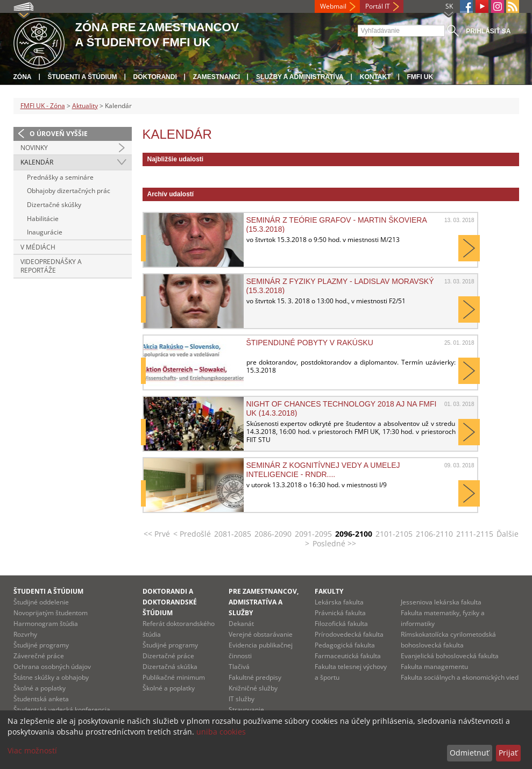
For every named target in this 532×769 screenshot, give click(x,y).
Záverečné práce (39, 656)
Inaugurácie (45, 232)
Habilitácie (43, 219)
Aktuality (85, 106)
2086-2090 (273, 534)
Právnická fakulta (340, 613)
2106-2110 (434, 534)
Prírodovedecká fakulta (349, 634)
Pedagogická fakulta (345, 645)
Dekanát (241, 624)
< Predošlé (192, 534)
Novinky (34, 148)
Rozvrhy (25, 634)
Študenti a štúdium (83, 77)
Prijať (508, 753)
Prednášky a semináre (60, 177)
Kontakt (375, 77)
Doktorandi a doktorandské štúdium (170, 602)
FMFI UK (420, 77)
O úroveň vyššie (59, 134)
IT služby (242, 699)
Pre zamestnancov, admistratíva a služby (264, 602)
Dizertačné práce (168, 656)
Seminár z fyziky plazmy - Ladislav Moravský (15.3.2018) (340, 286)
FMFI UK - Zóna (43, 106)
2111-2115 (475, 534)
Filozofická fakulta (341, 624)
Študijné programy (41, 645)
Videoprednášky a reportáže (51, 266)
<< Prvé (157, 534)
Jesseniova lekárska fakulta (441, 602)
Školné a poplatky (40, 688)
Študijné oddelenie (41, 602)
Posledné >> (334, 543)
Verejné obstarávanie (261, 634)
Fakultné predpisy (255, 677)
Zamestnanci (217, 77)
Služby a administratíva (300, 77)
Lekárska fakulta (339, 602)
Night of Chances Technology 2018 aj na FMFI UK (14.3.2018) (342, 408)
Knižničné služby (253, 688)
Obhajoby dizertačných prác (69, 191)
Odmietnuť (469, 753)
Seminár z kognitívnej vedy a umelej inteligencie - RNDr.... (323, 469)
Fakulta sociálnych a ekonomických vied (460, 677)
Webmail (333, 6)
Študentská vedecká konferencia (62, 710)
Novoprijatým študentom (51, 613)
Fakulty (329, 591)
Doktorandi (155, 77)
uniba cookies (221, 732)
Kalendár (37, 162)
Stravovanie (246, 710)
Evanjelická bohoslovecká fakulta (450, 656)
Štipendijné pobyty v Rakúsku (310, 343)
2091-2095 (313, 534)
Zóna (23, 77)
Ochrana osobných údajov (52, 667)
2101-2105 (394, 534)
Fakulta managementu (434, 667)
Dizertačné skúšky (54, 205)
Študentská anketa (41, 699)
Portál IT (378, 6)
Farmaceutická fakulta (348, 656)
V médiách (38, 247)
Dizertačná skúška (170, 667)
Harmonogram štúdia (46, 624)
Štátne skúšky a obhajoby (51, 677)
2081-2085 (233, 534)
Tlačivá (239, 667)
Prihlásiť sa (488, 31)
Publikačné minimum (174, 677)
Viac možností (32, 750)
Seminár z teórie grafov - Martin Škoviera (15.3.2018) (337, 224)
